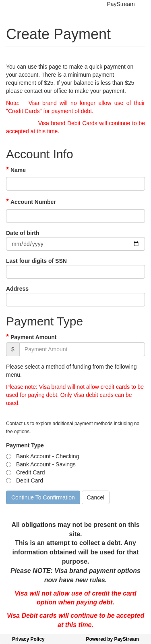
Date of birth (23, 233)
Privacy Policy (28, 639)
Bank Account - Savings (46, 464)
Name (18, 170)
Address (17, 289)
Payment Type (25, 445)
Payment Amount (34, 337)
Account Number (33, 202)
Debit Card (30, 480)
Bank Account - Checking (48, 456)
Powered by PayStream (112, 639)
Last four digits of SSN (36, 261)
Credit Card (31, 472)
